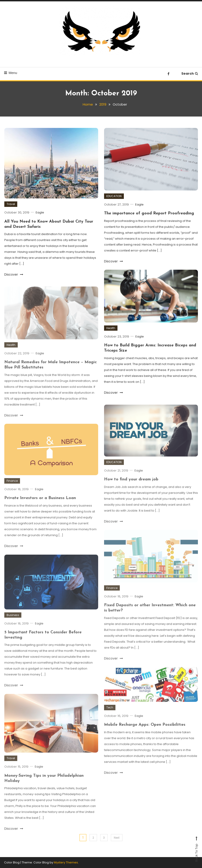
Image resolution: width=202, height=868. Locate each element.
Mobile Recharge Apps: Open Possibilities (145, 730)
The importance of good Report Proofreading (149, 213)
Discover (14, 274)
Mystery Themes (66, 862)
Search (190, 74)
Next (117, 838)
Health (111, 328)
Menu (11, 73)
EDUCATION (114, 196)
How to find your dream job (131, 484)
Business (13, 620)
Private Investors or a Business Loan (40, 503)
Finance (12, 486)
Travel (11, 204)
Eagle (40, 212)
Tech (110, 712)
